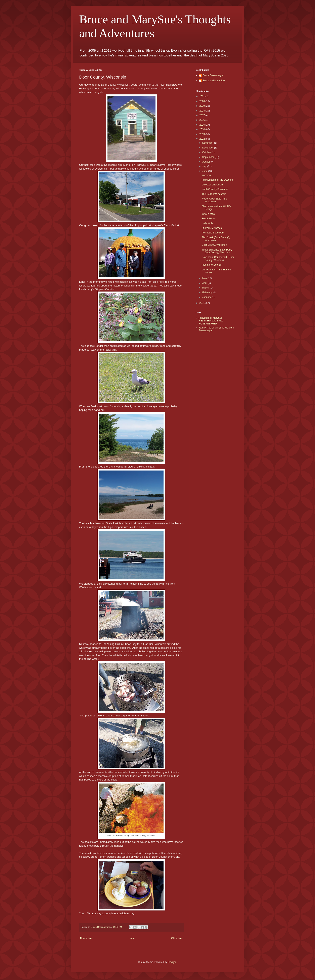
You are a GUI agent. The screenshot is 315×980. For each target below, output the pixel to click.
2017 (202, 115)
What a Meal (208, 214)
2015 (202, 125)
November (208, 148)
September (209, 157)
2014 (202, 129)
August (206, 162)
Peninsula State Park (213, 233)
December (208, 143)
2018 (202, 111)
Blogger (172, 962)
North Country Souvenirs (215, 189)
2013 (202, 134)
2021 (202, 96)
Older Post (177, 938)
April (205, 283)
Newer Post (86, 938)
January (207, 297)
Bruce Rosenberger (213, 75)
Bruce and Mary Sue (214, 81)
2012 (202, 139)
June (205, 171)
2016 (202, 120)
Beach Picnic (209, 219)
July (205, 166)
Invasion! (207, 175)
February (207, 293)
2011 (202, 303)
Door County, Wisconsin (215, 245)
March (206, 288)
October (207, 152)
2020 (202, 101)
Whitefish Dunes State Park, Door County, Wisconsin (217, 251)
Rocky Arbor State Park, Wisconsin (215, 200)
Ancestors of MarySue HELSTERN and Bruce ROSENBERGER (211, 321)
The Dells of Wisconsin (214, 194)
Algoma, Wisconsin (212, 265)
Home (132, 938)
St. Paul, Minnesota (212, 228)
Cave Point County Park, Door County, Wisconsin (218, 259)
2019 (202, 106)
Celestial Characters (213, 185)
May (205, 278)
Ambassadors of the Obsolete (218, 180)
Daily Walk (207, 223)
